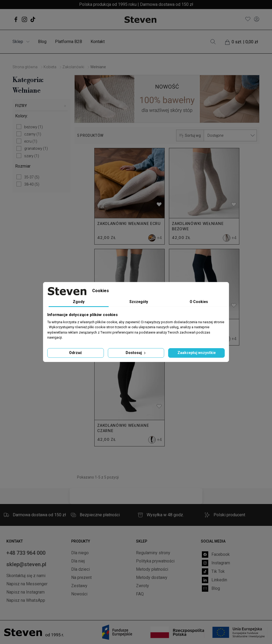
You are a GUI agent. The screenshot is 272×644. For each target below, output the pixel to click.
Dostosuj (136, 353)
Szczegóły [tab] (139, 302)
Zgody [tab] (79, 302)
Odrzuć (75, 353)
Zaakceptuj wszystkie (197, 353)
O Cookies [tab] (199, 302)
